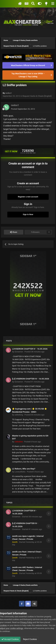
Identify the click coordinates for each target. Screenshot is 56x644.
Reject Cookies (30, 639)
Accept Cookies (10, 639)
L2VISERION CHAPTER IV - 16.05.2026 (30, 349)
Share (14, 232)
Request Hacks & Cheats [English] (37, 96)
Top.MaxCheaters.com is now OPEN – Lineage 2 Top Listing (28, 75)
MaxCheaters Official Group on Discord (28, 65)
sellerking (19, 415)
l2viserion (19, 352)
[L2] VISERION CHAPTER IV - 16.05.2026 (31, 379)
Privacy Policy (26, 622)
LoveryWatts (20, 472)
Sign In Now (28, 214)
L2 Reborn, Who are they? (24, 469)
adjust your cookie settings (12, 628)
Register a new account (28, 197)
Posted (23, 109)
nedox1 (9, 93)
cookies (3, 625)
